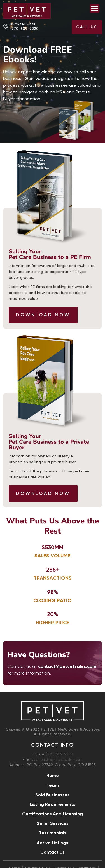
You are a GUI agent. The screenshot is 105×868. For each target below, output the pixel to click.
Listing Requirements (53, 804)
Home (53, 775)
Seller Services (53, 823)
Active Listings (53, 843)
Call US (87, 27)
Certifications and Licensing (53, 814)
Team (53, 785)
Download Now (43, 315)
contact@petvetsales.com (58, 760)
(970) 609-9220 (25, 29)
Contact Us (53, 852)
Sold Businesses (53, 795)
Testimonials (53, 833)
